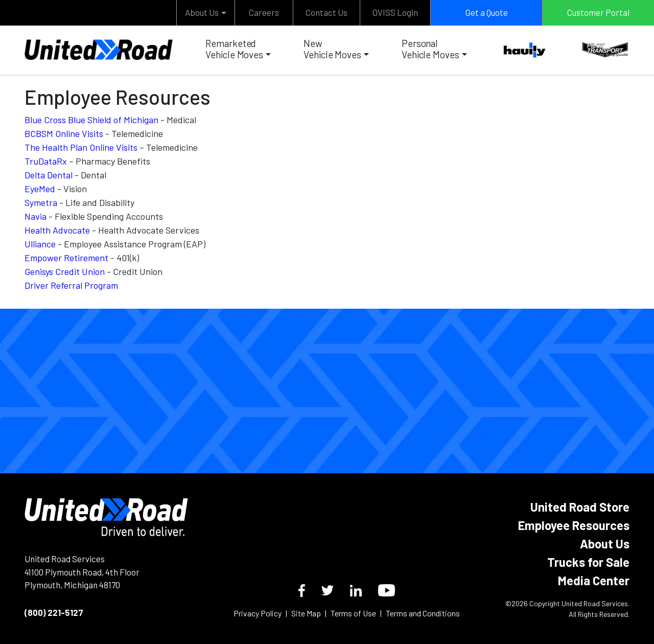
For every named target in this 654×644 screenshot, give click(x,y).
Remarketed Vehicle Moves (234, 49)
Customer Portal (598, 12)
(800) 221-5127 (54, 612)
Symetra (41, 202)
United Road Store (580, 507)
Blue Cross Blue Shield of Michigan (91, 120)
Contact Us (326, 12)
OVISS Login (395, 12)
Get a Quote (487, 12)
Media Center (594, 580)
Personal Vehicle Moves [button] (430, 49)
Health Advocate (57, 230)
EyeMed (40, 189)
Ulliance (40, 244)
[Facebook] (302, 591)
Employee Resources (574, 525)
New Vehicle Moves (332, 49)
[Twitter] (328, 590)
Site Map (306, 613)
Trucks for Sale (588, 562)
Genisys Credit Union (65, 271)
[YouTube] (387, 590)
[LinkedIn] (356, 591)
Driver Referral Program (71, 285)
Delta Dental (49, 175)
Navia (36, 216)
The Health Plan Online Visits (81, 147)
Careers (264, 12)
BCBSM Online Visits (64, 133)
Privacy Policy (258, 613)
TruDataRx (46, 161)
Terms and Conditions (423, 613)
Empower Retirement (66, 258)
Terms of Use (353, 613)
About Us (202, 12)
